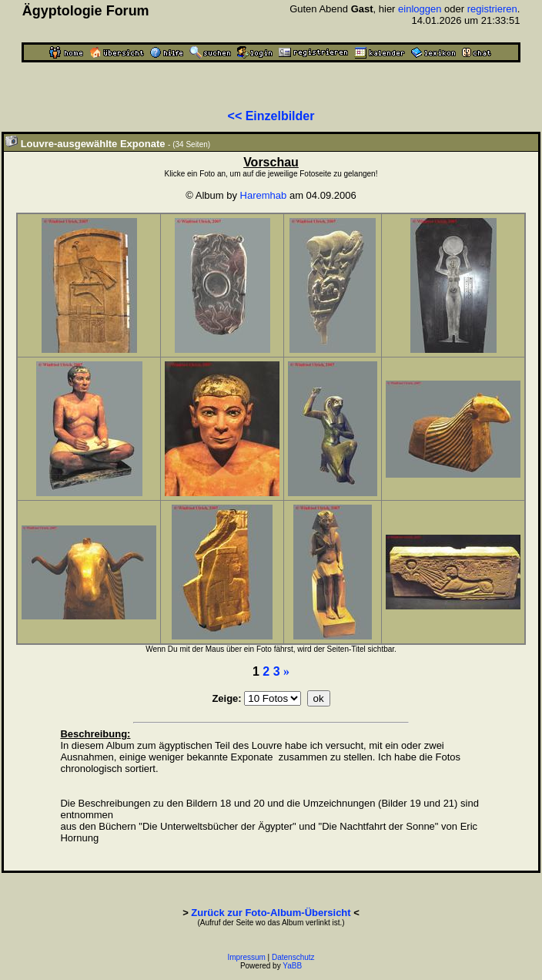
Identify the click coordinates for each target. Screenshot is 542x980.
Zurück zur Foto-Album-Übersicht (271, 913)
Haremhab (264, 195)
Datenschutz (293, 957)
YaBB (292, 966)
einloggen (420, 9)
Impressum (246, 957)
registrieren (492, 9)
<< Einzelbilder (271, 116)
